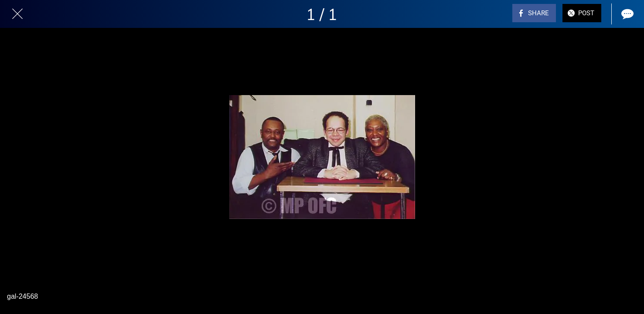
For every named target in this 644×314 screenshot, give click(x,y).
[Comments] (627, 14)
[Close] (17, 14)
